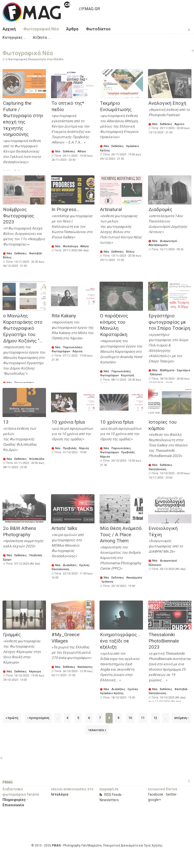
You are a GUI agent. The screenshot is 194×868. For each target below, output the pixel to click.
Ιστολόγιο (60, 794)
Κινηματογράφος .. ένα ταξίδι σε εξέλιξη (120, 641)
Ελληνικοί (155, 565)
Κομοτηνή (128, 375)
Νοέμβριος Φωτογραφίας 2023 (19, 216)
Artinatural (111, 209)
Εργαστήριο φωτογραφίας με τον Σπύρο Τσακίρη (169, 322)
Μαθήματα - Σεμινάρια (175, 370)
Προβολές (70, 448)
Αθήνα (82, 151)
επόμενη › (181, 718)
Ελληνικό (156, 374)
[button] (14, 37)
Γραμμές (12, 635)
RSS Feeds (113, 795)
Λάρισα (77, 351)
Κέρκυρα (35, 671)
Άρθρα (72, 29)
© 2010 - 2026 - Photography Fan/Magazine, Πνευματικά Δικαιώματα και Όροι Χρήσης (97, 845)
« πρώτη (12, 718)
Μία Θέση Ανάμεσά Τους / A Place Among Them (121, 534)
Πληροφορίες (14, 800)
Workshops (70, 246)
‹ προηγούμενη (38, 718)
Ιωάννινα (107, 582)
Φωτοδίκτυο (98, 29)
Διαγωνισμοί (169, 241)
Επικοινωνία (13, 805)
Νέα (58, 151)
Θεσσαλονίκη (157, 469)
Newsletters (109, 800)
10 (130, 718)
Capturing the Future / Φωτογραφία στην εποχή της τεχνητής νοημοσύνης (23, 119)
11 (143, 718)
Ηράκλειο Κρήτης (112, 693)
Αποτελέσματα (158, 245)
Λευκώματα (134, 578)
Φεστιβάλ (35, 253)
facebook (156, 794)
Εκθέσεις (69, 151)
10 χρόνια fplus (68, 422)
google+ (154, 800)
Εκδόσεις (118, 578)
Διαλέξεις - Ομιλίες (76, 565)
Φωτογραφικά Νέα (41, 29)
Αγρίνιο (179, 124)
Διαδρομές (160, 209)
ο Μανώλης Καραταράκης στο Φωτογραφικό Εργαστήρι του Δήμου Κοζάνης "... (23, 328)
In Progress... (65, 209)
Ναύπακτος (85, 667)
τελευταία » (97, 730)
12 (155, 718)
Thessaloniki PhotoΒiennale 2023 (164, 641)
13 (6, 422)
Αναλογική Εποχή (167, 103)
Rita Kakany (64, 316)
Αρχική (9, 29)
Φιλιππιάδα (37, 459)
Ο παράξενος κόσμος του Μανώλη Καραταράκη (114, 325)
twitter (171, 794)
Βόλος (7, 257)
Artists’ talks (64, 528)
